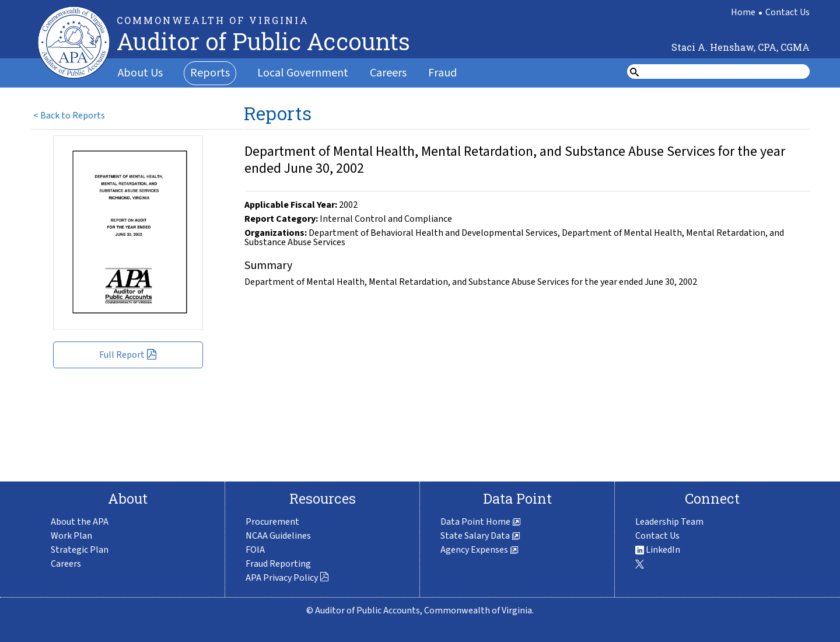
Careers (388, 73)
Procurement (272, 522)
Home (743, 12)
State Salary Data (480, 536)
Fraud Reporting (278, 564)
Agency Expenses (480, 550)
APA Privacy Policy (287, 578)
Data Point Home (481, 522)
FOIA (255, 550)
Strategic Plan (80, 550)
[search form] (726, 72)
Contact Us (787, 12)
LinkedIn (658, 550)
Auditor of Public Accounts (263, 41)
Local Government (303, 73)
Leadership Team (669, 522)
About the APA (80, 522)
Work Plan (71, 536)
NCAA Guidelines (278, 536)
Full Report (128, 355)
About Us (140, 73)
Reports (210, 73)
